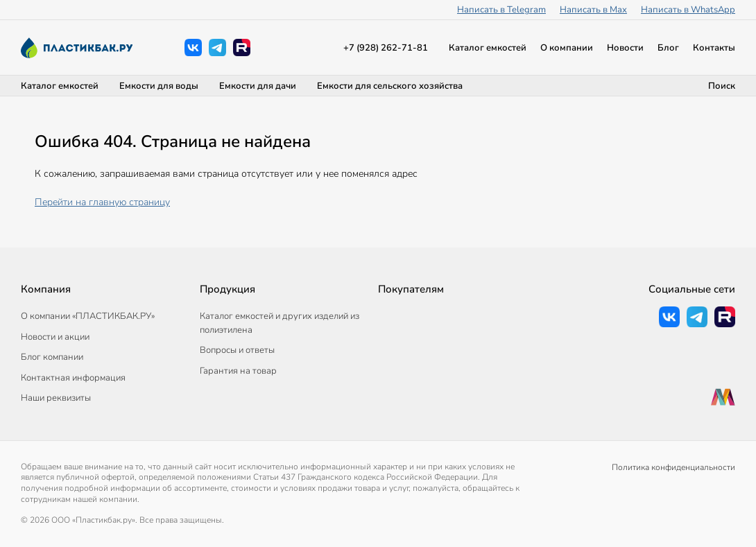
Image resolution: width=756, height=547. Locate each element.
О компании (567, 48)
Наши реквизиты (56, 398)
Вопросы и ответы (237, 350)
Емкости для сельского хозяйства (390, 86)
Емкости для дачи (258, 86)
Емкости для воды (159, 86)
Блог (668, 48)
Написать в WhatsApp (688, 10)
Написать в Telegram (501, 10)
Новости (625, 48)
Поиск (722, 86)
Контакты (714, 48)
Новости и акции (55, 337)
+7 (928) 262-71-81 (386, 48)
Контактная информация (73, 378)
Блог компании (52, 357)
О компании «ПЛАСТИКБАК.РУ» (88, 316)
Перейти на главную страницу (102, 202)
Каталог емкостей (488, 48)
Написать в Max (593, 10)
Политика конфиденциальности (673, 467)
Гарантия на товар (238, 371)
